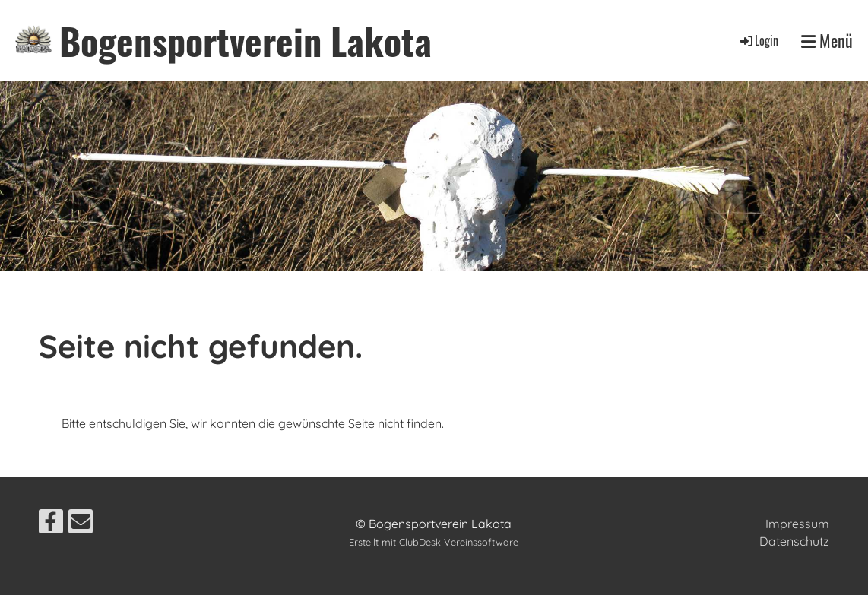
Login (758, 40)
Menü (827, 41)
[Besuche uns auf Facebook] (51, 524)
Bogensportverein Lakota (246, 41)
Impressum (797, 524)
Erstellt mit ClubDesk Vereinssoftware (434, 542)
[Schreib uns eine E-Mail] (81, 524)
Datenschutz (794, 541)
